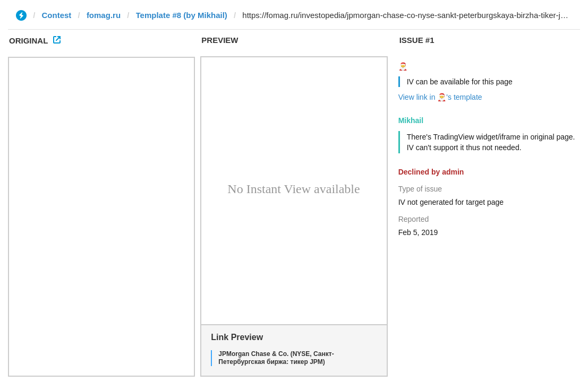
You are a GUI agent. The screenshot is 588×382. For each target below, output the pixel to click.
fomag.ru (104, 15)
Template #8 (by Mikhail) (182, 15)
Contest (57, 15)
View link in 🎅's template (440, 97)
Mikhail (411, 120)
